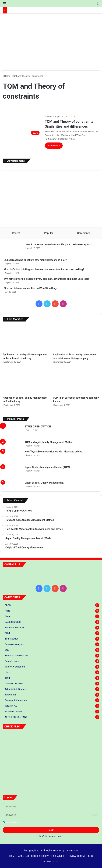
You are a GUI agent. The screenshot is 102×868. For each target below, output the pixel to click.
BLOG (8, 605)
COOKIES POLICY (40, 856)
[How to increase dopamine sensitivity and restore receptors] (13, 249)
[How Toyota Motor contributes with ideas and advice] (12, 456)
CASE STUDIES (13, 622)
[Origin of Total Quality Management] (12, 484)
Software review (13, 711)
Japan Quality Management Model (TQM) (47, 467)
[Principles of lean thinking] (51, 741)
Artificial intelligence (15, 689)
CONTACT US (51, 862)
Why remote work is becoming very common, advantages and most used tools (46, 279)
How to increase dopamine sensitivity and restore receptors (58, 244)
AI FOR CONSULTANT (16, 717)
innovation (10, 695)
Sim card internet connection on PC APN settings (31, 288)
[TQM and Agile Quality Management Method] (12, 444)
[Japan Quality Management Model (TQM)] (12, 472)
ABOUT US (24, 856)
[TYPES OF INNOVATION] (12, 431)
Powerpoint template (16, 700)
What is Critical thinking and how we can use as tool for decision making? (44, 269)
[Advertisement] (51, 43)
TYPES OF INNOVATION (38, 427)
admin (49, 117)
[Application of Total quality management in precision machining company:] (76, 338)
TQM (7, 678)
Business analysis (14, 644)
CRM (7, 633)
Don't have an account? (51, 836)
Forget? (94, 815)
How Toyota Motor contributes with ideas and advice (53, 452)
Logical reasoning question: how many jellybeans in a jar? (35, 260)
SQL (7, 650)
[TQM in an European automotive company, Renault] (76, 381)
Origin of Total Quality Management (44, 483)
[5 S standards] (84, 741)
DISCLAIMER (57, 856)
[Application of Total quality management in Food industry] (26, 381)
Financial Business (15, 627)
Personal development (17, 655)
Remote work (12, 661)
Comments (84, 233)
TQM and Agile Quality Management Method (49, 442)
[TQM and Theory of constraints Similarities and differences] (22, 126)
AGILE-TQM (72, 850)
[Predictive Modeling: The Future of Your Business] (18, 741)
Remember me (11, 822)
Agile (7, 611)
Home (7, 76)
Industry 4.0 (11, 706)
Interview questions (15, 667)
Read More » (54, 146)
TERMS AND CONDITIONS (80, 856)
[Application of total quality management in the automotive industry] (26, 338)
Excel (8, 616)
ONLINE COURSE (14, 683)
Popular (49, 233)
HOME (13, 856)
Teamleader (11, 639)
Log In (51, 830)
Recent (16, 233)
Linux (8, 672)
